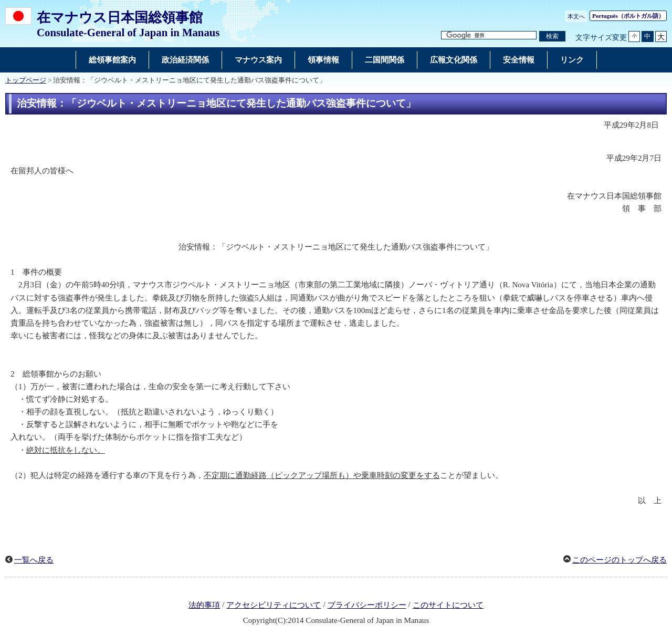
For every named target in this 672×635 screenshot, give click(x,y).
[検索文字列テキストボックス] (489, 35)
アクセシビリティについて (274, 605)
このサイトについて (448, 605)
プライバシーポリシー (367, 605)
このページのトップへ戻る (619, 560)
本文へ (576, 16)
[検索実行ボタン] (552, 37)
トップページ (26, 80)
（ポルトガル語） (628, 16)
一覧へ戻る (34, 560)
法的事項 (204, 605)
